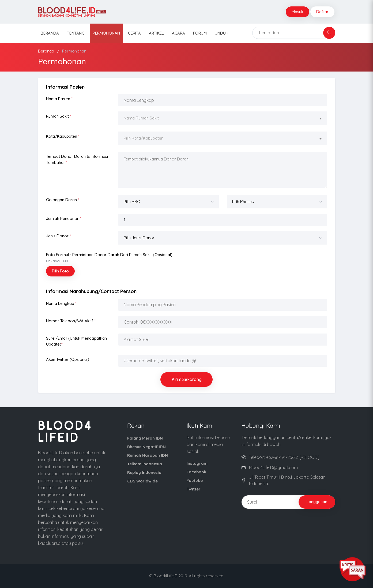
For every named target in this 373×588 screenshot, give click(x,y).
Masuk (297, 12)
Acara (178, 33)
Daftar (322, 12)
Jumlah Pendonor (64, 218)
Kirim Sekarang (187, 379)
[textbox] (223, 118)
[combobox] (223, 119)
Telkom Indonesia (145, 464)
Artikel (156, 33)
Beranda (50, 33)
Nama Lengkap (61, 303)
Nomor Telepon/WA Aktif (71, 321)
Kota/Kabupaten (63, 136)
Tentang (76, 33)
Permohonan (106, 33)
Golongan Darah (63, 200)
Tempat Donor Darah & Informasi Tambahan (77, 159)
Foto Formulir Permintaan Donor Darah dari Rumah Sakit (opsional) (109, 258)
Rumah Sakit (59, 116)
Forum (200, 33)
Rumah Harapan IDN (148, 455)
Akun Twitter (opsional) (68, 359)
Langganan (317, 502)
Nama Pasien (59, 99)
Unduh (222, 33)
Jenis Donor (59, 236)
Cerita (134, 33)
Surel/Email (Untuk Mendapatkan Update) (76, 341)
